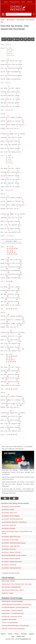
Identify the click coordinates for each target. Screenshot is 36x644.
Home (6, 2)
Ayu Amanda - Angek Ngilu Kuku (11, 546)
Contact (10, 634)
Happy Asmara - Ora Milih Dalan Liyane (13, 613)
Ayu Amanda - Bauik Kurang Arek (11, 558)
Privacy (17, 634)
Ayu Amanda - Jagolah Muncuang (11, 537)
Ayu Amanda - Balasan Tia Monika (11, 552)
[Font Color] (33, 39)
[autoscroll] (16, 39)
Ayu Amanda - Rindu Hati (9, 549)
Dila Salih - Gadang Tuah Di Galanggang (13, 629)
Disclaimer (24, 634)
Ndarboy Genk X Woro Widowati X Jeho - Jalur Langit (17, 584)
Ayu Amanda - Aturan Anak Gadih (11, 506)
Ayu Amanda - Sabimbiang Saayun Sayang (14, 543)
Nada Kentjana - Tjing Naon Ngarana (12, 610)
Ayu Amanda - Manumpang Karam (11, 568)
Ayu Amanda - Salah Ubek (9, 565)
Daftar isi (30, 2)
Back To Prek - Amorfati (8, 581)
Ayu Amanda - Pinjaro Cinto (9, 513)
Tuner (23, 2)
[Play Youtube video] (18, 460)
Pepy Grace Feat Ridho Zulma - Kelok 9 (13, 590)
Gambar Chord (20, 636)
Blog (13, 636)
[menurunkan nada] (4, 39)
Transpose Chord (14, 2)
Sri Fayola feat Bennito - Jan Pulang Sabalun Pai (15, 607)
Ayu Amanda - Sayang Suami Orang (12, 562)
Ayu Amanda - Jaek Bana (8, 528)
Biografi (31, 634)
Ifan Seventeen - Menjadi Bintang (11, 587)
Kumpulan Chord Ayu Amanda (11, 573)
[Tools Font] (29, 39)
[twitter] (14, 498)
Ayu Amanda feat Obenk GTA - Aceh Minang (14, 522)
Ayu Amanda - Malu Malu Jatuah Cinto (12, 519)
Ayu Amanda (11, 20)
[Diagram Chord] (25, 39)
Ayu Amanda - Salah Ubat (9, 525)
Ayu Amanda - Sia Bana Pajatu (10, 540)
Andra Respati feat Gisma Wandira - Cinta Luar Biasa (17, 604)
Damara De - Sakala (7, 593)
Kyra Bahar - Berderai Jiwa (9, 619)
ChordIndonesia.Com (25, 639)
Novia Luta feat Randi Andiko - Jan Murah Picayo (15, 626)
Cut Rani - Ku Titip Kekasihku (10, 622)
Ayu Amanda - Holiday (8, 510)
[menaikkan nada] (10, 39)
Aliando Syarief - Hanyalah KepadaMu (12, 601)
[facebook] (5, 498)
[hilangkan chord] (22, 39)
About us (3, 634)
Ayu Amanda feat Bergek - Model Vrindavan (14, 555)
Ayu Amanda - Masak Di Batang (11, 516)
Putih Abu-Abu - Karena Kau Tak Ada (12, 616)
